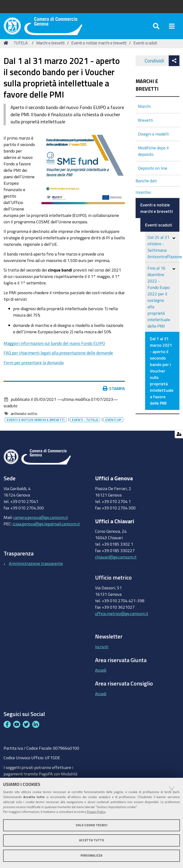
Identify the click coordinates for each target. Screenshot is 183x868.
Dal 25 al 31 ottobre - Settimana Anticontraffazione (164, 252)
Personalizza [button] (91, 855)
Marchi (144, 112)
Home (7, 48)
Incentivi (143, 198)
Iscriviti (102, 652)
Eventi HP (113, 425)
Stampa (114, 394)
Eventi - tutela (85, 425)
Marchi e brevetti (50, 48)
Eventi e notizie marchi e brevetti (99, 48)
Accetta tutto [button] (92, 840)
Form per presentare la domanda (34, 368)
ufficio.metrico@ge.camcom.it (122, 619)
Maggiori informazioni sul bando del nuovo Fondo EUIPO (54, 349)
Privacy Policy (96, 812)
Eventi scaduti (145, 48)
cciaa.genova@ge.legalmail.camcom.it (46, 529)
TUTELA (21, 48)
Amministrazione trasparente (36, 569)
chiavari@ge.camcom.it (116, 563)
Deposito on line (153, 173)
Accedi (101, 676)
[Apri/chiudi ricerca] (156, 29)
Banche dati (146, 186)
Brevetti (145, 125)
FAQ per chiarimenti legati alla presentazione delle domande (58, 358)
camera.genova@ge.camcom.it (41, 523)
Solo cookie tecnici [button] (92, 825)
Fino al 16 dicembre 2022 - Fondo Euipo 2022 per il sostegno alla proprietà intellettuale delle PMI (159, 302)
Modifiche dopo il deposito (153, 156)
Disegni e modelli (153, 139)
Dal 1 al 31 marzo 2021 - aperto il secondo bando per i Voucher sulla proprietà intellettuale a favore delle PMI (162, 376)
